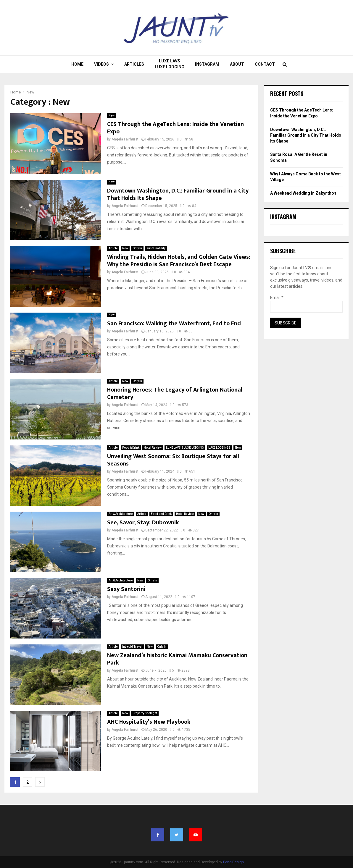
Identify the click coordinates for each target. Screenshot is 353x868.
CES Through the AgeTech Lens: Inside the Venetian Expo (175, 128)
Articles (134, 64)
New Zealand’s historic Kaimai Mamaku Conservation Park (177, 659)
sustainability (156, 248)
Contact (265, 64)
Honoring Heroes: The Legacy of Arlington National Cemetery (175, 393)
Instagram (207, 64)
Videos (101, 64)
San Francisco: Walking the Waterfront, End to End (174, 324)
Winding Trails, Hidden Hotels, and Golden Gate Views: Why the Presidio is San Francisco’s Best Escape (179, 261)
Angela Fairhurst (125, 139)
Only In (137, 248)
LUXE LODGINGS (219, 448)
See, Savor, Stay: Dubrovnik (143, 523)
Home (77, 64)
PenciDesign (233, 862)
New (112, 115)
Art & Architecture (121, 514)
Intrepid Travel (132, 647)
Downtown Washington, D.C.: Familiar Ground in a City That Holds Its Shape (178, 194)
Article (113, 248)
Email (277, 298)
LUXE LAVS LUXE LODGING (170, 64)
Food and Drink (161, 514)
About (237, 64)
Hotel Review (153, 448)
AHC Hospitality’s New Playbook (149, 722)
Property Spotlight (145, 713)
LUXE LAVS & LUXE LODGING (185, 448)
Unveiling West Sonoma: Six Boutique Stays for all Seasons (173, 460)
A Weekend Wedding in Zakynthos (303, 193)
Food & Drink (131, 448)
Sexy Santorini (126, 589)
